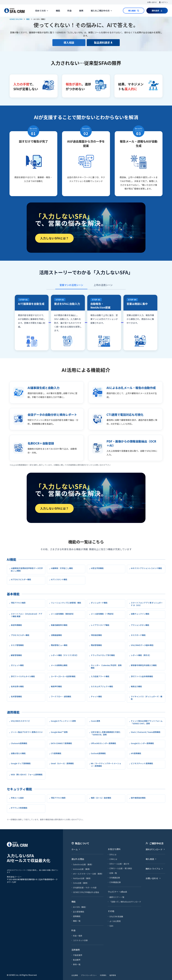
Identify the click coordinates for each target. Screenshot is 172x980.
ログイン (163, 2)
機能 (58, 11)
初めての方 (42, 11)
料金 (70, 11)
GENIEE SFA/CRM (16, 19)
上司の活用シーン (103, 285)
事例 (81, 11)
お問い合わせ (152, 2)
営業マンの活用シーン (71, 285)
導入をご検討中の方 (102, 11)
